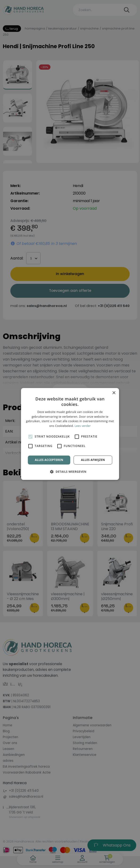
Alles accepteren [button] (49, 460)
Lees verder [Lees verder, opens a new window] (83, 426)
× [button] (114, 393)
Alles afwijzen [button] (93, 460)
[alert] (70, 434)
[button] (70, 472)
